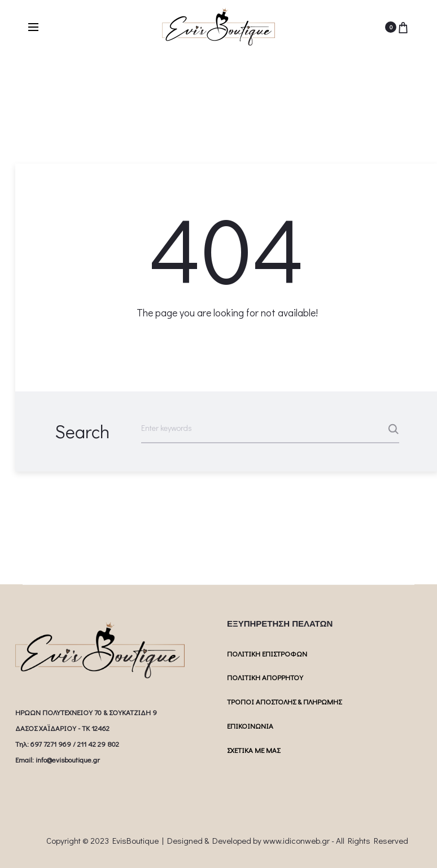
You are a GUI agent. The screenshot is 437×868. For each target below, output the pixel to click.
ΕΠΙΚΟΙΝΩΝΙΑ (250, 726)
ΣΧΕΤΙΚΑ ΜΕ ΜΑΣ (254, 750)
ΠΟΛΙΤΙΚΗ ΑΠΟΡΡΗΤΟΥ (265, 677)
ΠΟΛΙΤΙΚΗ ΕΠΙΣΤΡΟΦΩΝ (267, 653)
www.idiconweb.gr (296, 840)
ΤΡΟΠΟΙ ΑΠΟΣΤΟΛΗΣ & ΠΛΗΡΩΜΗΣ (284, 701)
